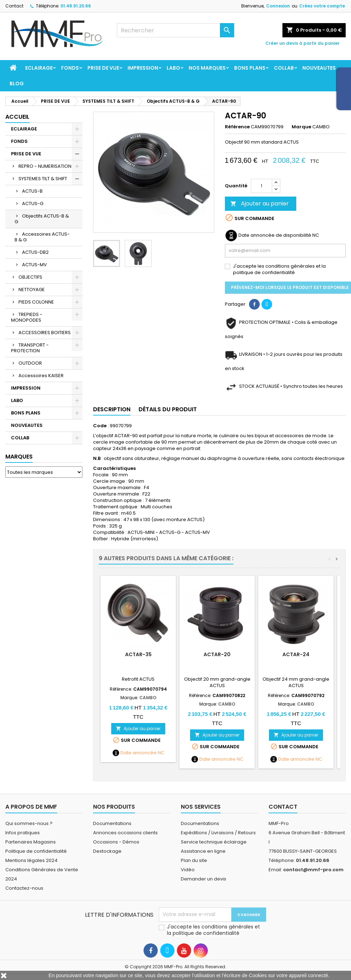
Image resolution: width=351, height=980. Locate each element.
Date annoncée (139, 753)
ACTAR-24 (296, 654)
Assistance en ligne (203, 851)
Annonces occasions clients (125, 833)
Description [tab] (112, 409)
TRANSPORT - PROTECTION (30, 348)
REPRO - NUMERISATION (45, 166)
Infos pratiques (23, 833)
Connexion (278, 6)
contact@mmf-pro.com (313, 870)
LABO (173, 68)
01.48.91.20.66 (76, 6)
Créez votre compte (322, 6)
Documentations (112, 823)
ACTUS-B (32, 191)
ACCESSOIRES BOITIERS (45, 333)
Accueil (17, 117)
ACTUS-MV (34, 265)
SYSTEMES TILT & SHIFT (43, 179)
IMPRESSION (143, 68)
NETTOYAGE (32, 290)
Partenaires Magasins (31, 842)
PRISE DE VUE (103, 68)
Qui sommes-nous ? (29, 823)
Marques (19, 457)
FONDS (70, 68)
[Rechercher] (175, 30)
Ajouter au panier (260, 204)
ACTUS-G (33, 204)
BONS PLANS (250, 68)
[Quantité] (261, 186)
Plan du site (194, 860)
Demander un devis (204, 879)
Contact (14, 6)
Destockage (107, 851)
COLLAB (284, 68)
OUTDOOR (30, 363)
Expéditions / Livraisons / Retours (218, 833)
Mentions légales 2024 (31, 860)
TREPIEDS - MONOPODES (27, 317)
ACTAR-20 (217, 654)
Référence (237, 127)
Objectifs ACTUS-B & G (42, 219)
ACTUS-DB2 (35, 252)
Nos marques (207, 68)
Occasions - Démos (116, 842)
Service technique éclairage (214, 842)
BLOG (17, 84)
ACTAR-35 (138, 654)
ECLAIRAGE (39, 68)
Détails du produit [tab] (168, 409)
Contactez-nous (24, 888)
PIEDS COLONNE (36, 302)
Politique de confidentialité (36, 851)
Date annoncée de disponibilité (275, 235)
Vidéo (188, 870)
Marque (301, 127)
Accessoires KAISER (41, 376)
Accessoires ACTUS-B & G (42, 237)
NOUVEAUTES (319, 68)
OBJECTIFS (30, 277)
